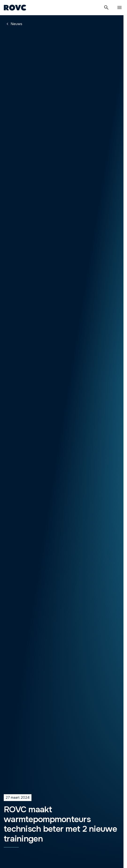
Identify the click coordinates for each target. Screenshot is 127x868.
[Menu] (119, 7)
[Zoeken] (106, 7)
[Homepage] (15, 7)
